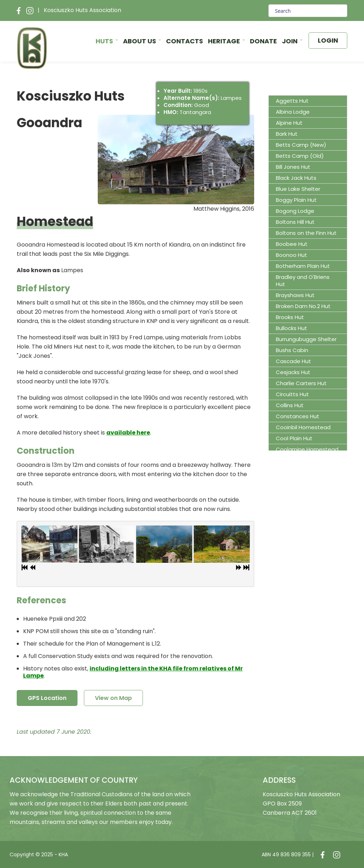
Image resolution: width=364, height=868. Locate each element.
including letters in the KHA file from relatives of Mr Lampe (133, 672)
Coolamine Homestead (307, 449)
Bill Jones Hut (293, 167)
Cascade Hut (293, 361)
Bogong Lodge (295, 211)
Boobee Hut (292, 244)
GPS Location (47, 698)
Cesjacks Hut (293, 372)
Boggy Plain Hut (296, 200)
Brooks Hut (290, 317)
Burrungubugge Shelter (306, 339)
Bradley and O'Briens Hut (303, 281)
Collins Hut (290, 405)
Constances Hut (298, 416)
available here (128, 433)
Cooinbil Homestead (303, 427)
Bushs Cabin (292, 350)
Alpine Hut (289, 123)
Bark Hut (287, 134)
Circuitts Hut (292, 394)
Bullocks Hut (291, 328)
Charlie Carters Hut (301, 383)
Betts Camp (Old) (300, 156)
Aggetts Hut (292, 101)
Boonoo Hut (291, 255)
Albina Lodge (293, 112)
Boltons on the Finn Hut (306, 233)
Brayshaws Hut (295, 295)
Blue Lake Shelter (298, 189)
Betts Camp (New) (301, 145)
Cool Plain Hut (294, 438)
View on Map (113, 698)
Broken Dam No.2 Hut (303, 306)
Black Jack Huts (296, 178)
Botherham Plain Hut (303, 266)
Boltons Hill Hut (295, 222)
